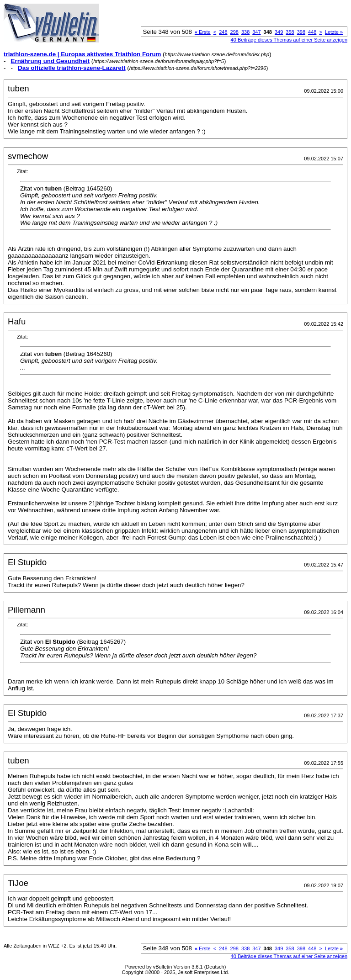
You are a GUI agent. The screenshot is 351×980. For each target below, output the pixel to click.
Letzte (334, 32)
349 (279, 32)
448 (312, 32)
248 (223, 32)
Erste (203, 32)
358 (290, 32)
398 (301, 32)
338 (245, 32)
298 (234, 32)
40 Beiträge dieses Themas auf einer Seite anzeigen (289, 40)
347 (256, 32)
